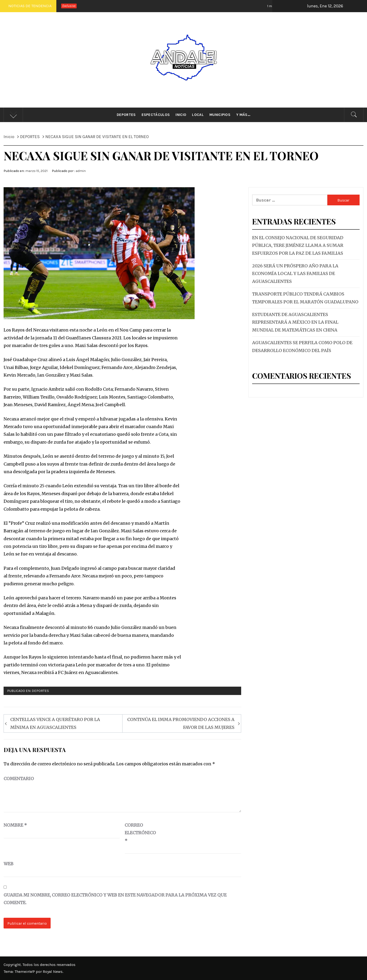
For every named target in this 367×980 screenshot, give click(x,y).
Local (198, 115)
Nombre (15, 825)
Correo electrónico (137, 833)
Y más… (243, 115)
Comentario (19, 779)
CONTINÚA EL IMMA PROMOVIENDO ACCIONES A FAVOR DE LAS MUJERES (181, 723)
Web (8, 864)
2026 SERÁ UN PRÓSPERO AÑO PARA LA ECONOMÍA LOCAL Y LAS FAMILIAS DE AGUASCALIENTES (295, 274)
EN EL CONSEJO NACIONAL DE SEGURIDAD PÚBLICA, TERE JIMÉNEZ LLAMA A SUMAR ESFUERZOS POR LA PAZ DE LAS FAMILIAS (298, 245)
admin (81, 171)
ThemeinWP (25, 972)
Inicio (181, 115)
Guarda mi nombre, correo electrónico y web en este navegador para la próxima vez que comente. (115, 899)
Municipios (220, 115)
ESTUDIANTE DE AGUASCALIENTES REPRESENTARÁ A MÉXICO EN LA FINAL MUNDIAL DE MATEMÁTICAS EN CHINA (295, 322)
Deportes (126, 115)
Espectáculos (156, 115)
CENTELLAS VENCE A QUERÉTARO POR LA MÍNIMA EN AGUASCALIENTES (55, 723)
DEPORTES (40, 691)
